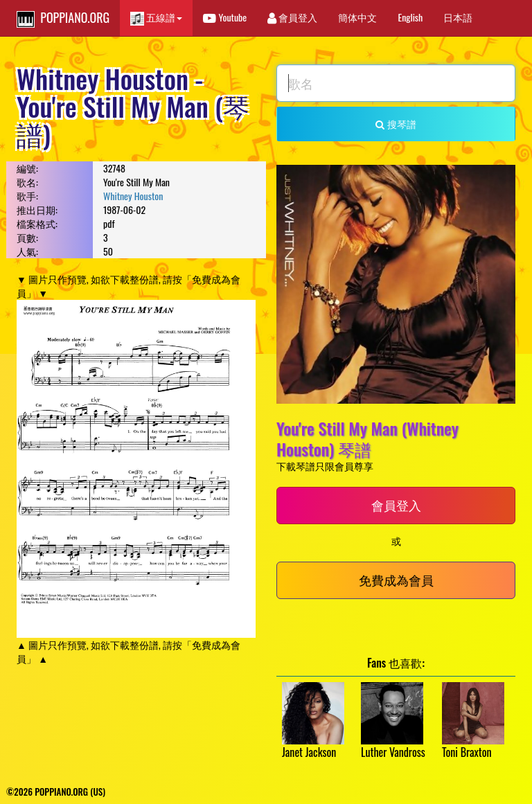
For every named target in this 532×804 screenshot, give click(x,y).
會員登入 (292, 17)
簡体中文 (357, 17)
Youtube (225, 17)
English (410, 17)
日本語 (458, 17)
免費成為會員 (396, 580)
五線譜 (156, 18)
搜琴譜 (396, 124)
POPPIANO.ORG (63, 18)
